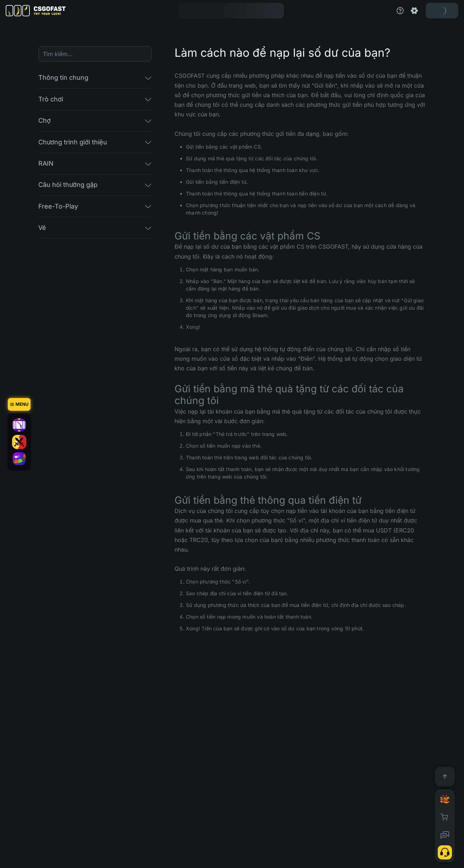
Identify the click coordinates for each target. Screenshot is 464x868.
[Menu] (19, 404)
